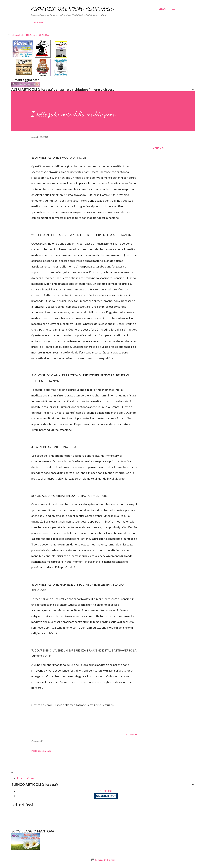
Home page (38, 22)
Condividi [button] (159, 148)
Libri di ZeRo (25, 778)
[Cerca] (162, 9)
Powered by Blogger (103, 860)
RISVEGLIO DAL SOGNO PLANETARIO (72, 9)
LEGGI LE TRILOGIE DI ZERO (30, 35)
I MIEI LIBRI (106, 791)
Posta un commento (41, 751)
